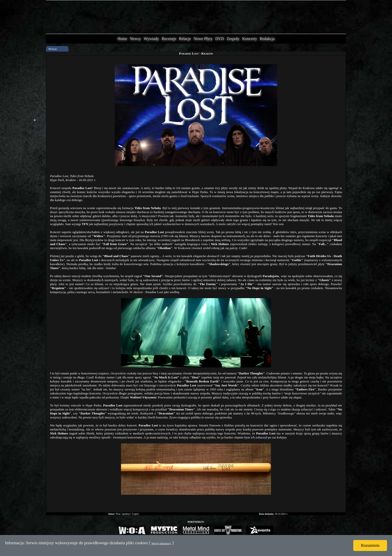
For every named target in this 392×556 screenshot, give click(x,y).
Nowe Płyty (203, 39)
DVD (220, 39)
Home (122, 39)
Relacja (53, 49)
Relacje (185, 39)
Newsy (135, 39)
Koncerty (250, 39)
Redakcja (267, 39)
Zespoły (233, 39)
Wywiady (151, 39)
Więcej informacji (161, 543)
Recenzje (169, 39)
